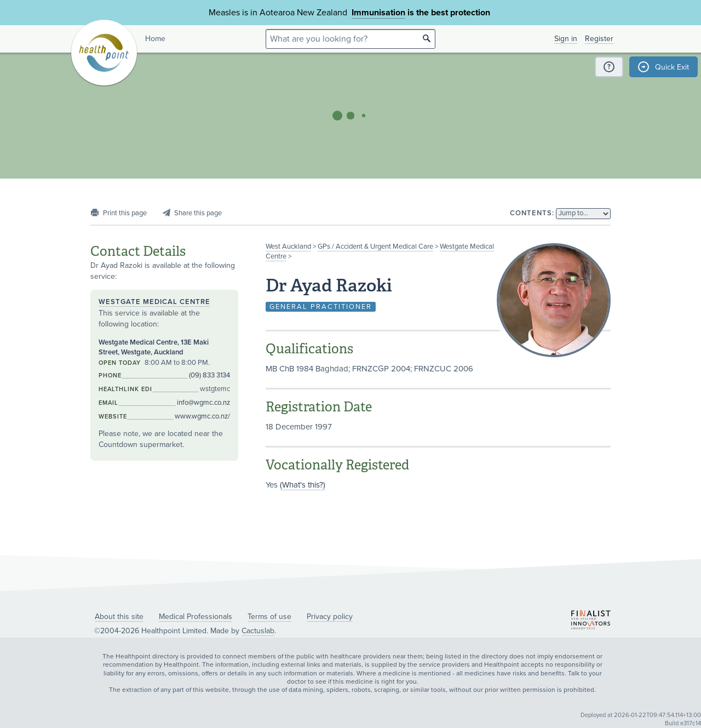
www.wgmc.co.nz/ (202, 416)
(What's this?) (303, 485)
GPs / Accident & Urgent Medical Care (375, 247)
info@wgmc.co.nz (203, 403)
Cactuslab (258, 631)
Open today (120, 363)
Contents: (532, 213)
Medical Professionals (196, 617)
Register (599, 39)
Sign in (566, 39)
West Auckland (288, 247)
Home (155, 39)
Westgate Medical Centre (154, 302)
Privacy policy (330, 617)
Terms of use (269, 617)
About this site (119, 617)
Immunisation (378, 13)
